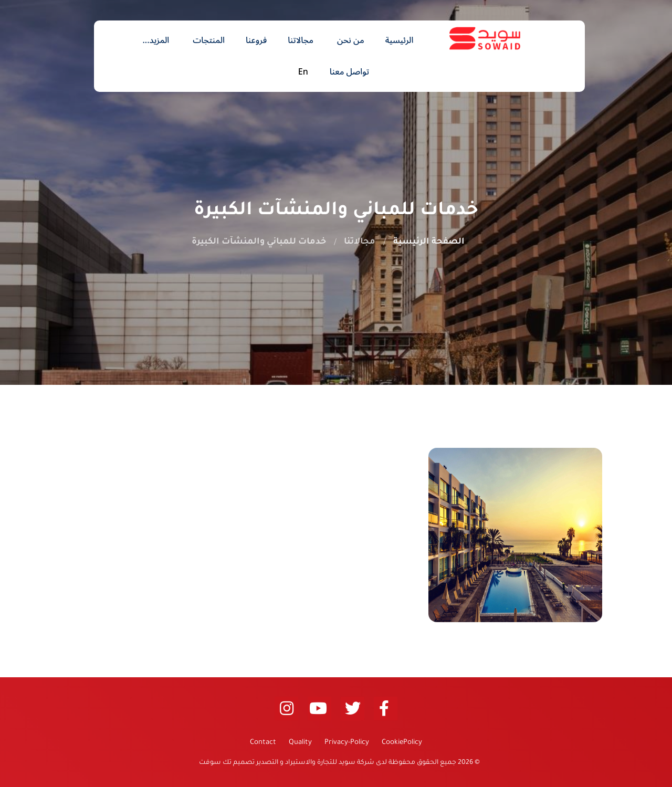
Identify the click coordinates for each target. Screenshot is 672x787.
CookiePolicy (402, 743)
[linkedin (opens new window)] (286, 709)
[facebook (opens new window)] (386, 709)
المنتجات (209, 40)
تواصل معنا (349, 72)
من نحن (351, 40)
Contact (263, 743)
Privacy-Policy (347, 743)
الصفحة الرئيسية (429, 242)
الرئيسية (400, 40)
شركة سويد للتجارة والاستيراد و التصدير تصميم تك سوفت (286, 763)
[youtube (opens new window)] (319, 709)
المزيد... (156, 40)
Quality (300, 743)
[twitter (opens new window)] (353, 709)
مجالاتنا (301, 40)
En (303, 72)
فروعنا (256, 40)
